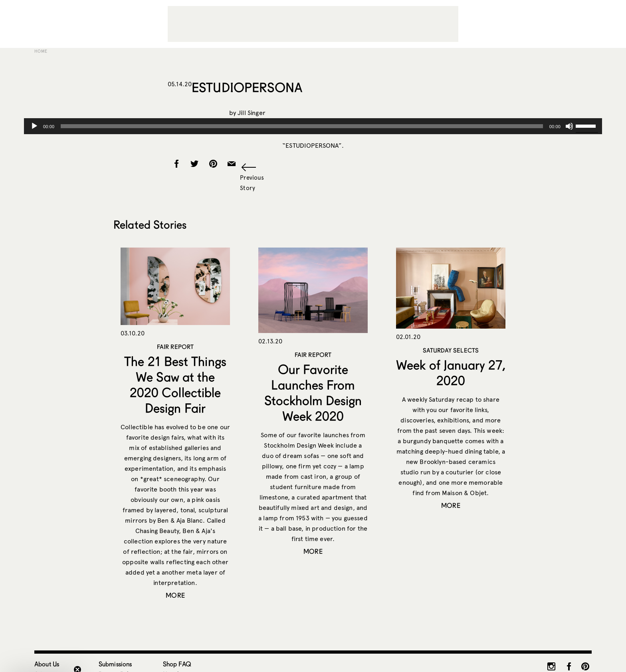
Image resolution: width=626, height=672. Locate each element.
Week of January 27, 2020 (451, 373)
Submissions (115, 664)
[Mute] (569, 126)
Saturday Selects (451, 350)
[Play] (34, 126)
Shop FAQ (177, 664)
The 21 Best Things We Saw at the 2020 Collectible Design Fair (175, 385)
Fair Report (175, 347)
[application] (313, 126)
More (175, 595)
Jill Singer (252, 113)
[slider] (302, 126)
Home (41, 51)
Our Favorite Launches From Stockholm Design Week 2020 (313, 392)
